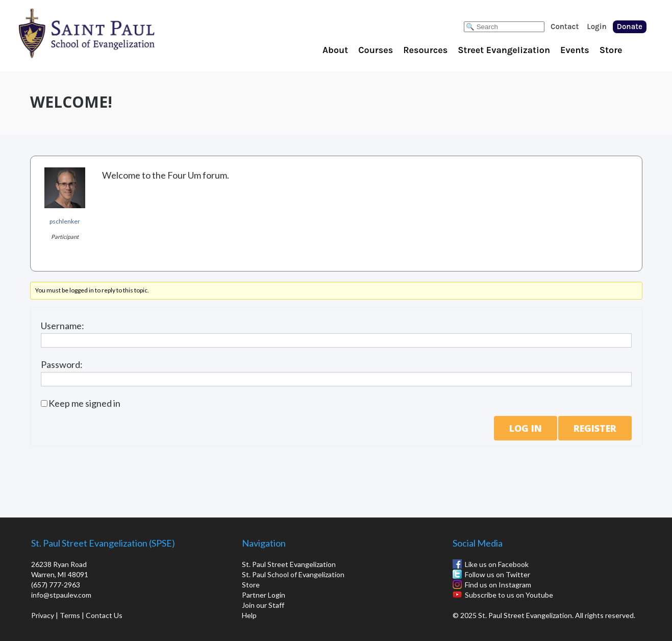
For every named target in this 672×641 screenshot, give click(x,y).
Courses (376, 50)
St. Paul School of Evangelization (107, 33)
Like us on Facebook (497, 564)
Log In (526, 428)
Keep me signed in (84, 403)
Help (249, 615)
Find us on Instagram (498, 585)
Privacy (43, 615)
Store (611, 50)
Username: (63, 326)
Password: (62, 364)
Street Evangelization (504, 50)
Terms (70, 615)
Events (575, 50)
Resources (425, 50)
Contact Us (104, 615)
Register (595, 428)
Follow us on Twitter (497, 574)
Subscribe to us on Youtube (509, 595)
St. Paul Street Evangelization (289, 564)
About (335, 50)
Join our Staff (263, 605)
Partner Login (264, 595)
